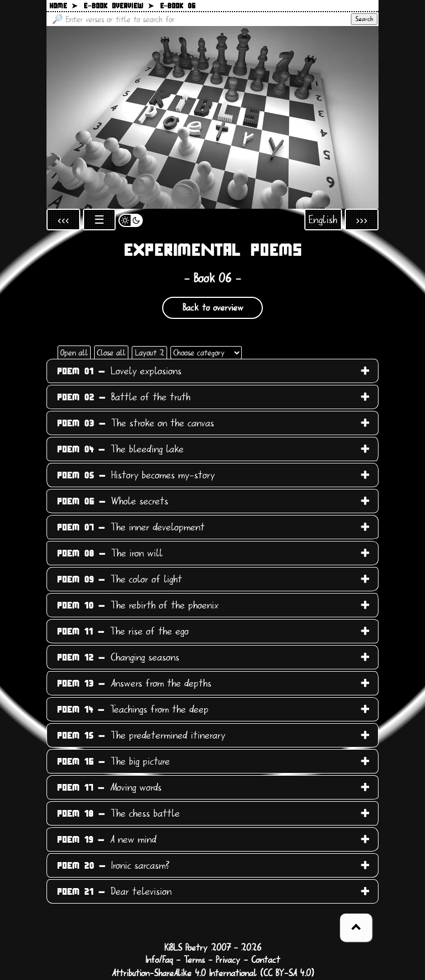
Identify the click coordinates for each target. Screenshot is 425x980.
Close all (111, 353)
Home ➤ (63, 6)
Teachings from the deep (133, 709)
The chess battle (118, 813)
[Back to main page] (212, 117)
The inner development (131, 527)
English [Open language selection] (323, 220)
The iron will (110, 553)
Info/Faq (159, 960)
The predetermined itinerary (141, 735)
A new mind (107, 839)
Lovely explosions (119, 371)
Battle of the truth (124, 397)
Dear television (114, 891)
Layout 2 (149, 353)
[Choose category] (206, 353)
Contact (266, 960)
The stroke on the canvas (136, 423)
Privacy (228, 960)
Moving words (109, 787)
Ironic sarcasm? (113, 865)
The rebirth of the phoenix (138, 605)
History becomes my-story (136, 475)
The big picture (113, 761)
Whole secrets (113, 501)
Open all (74, 353)
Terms (194, 960)
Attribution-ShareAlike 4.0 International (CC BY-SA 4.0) (213, 973)
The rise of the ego (123, 631)
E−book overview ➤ (119, 6)
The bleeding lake (120, 449)
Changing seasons (118, 657)
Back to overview (213, 308)
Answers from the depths (134, 683)
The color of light (120, 579)
